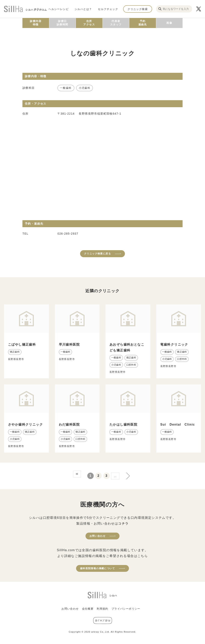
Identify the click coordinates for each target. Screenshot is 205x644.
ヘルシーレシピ (59, 9)
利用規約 (102, 609)
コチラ (123, 523)
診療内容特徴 (36, 23)
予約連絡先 (143, 23)
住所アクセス (89, 23)
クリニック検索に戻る (97, 254)
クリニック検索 (138, 9)
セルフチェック (108, 9)
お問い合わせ (97, 536)
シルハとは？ (83, 9)
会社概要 (88, 609)
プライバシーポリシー (126, 609)
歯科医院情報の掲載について (97, 568)
